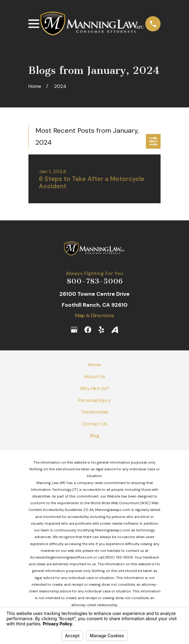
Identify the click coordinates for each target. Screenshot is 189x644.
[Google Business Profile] (74, 330)
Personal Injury (94, 400)
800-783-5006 (95, 281)
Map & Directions (95, 315)
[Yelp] (101, 330)
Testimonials (95, 412)
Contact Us (94, 424)
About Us (95, 376)
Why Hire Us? (94, 388)
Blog (95, 436)
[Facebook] (88, 330)
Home (94, 365)
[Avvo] (115, 330)
